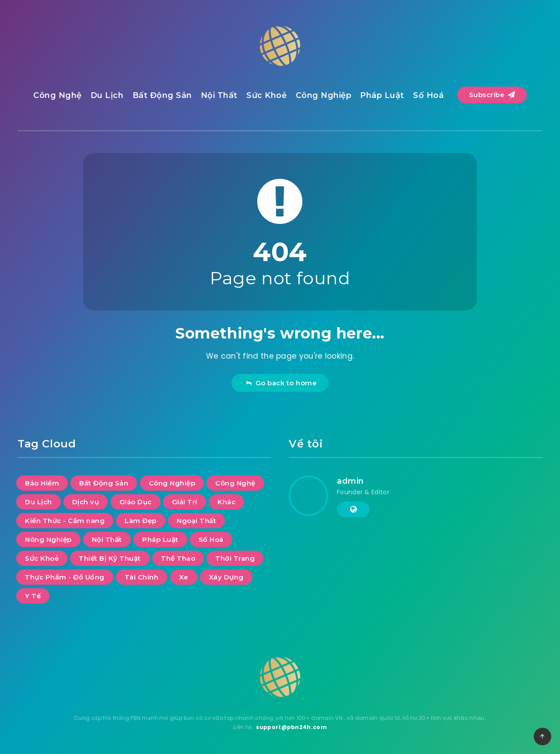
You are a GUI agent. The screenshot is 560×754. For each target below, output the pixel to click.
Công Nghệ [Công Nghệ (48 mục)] (235, 483)
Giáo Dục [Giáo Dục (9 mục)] (136, 502)
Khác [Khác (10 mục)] (226, 502)
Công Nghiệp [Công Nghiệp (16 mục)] (172, 483)
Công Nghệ (58, 95)
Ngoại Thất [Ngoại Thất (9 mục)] (196, 521)
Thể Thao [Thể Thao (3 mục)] (178, 558)
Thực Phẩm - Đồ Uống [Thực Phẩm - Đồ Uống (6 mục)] (65, 577)
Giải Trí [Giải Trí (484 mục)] (185, 502)
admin (350, 481)
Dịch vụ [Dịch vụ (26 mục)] (86, 502)
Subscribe (492, 95)
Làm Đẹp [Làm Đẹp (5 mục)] (141, 521)
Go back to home (281, 383)
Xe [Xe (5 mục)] (184, 577)
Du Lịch (107, 95)
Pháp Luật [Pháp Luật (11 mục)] (160, 539)
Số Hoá (428, 95)
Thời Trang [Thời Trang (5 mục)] (235, 558)
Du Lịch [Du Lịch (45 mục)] (38, 502)
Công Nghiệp (324, 95)
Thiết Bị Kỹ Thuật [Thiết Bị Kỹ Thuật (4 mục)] (110, 558)
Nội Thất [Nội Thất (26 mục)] (107, 539)
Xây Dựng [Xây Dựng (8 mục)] (226, 577)
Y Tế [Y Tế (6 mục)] (33, 596)
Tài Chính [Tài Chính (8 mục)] (142, 577)
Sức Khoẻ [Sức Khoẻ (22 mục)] (42, 558)
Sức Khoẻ (266, 95)
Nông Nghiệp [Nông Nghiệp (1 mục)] (48, 539)
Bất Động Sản (162, 95)
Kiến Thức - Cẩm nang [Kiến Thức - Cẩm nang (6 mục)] (65, 521)
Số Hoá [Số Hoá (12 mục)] (211, 539)
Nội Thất (219, 95)
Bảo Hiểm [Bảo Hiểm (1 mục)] (42, 483)
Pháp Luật (382, 95)
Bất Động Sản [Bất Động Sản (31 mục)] (104, 483)
